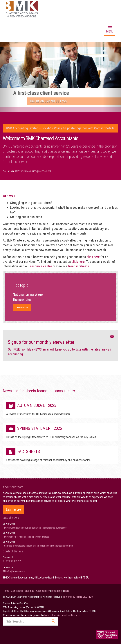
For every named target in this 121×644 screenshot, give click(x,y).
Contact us (17, 591)
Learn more (22, 308)
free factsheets (79, 266)
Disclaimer (57, 591)
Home (6, 591)
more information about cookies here (62, 615)
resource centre (41, 266)
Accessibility (43, 591)
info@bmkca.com (41, 171)
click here (93, 257)
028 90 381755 (12, 561)
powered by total (78, 597)
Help (67, 591)
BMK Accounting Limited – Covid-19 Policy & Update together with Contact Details (60, 128)
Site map (29, 591)
